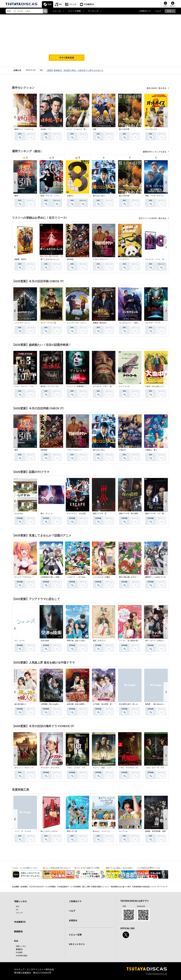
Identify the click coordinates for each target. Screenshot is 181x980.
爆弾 (16, 196)
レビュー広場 (75, 934)
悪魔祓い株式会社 (100, 323)
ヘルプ (158, 11)
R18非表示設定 (22, 955)
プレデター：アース (153, 323)
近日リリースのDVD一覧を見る (153, 218)
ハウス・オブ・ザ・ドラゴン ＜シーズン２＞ (163, 768)
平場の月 (122, 450)
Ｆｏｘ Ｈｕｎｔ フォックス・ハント (30, 386)
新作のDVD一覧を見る (157, 88)
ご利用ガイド (145, 11)
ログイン (173, 6)
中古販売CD (89, 4)
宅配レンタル (21, 946)
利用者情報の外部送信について (144, 887)
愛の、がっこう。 (47, 513)
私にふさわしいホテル (49, 831)
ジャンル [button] (57, 11)
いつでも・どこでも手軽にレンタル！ (25, 868)
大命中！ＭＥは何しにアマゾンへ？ (159, 386)
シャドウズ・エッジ (22, 323)
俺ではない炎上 (99, 196)
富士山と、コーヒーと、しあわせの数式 (108, 831)
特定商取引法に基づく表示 (121, 887)
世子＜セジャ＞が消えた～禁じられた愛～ (161, 641)
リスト (165, 6)
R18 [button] (169, 11)
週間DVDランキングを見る (155, 152)
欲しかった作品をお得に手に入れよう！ (57, 868)
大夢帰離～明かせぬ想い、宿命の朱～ (55, 704)
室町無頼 (70, 259)
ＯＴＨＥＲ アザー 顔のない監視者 (107, 386)
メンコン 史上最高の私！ (129, 641)
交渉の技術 (45, 641)
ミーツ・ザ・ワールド (23, 831)
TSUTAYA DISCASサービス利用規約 (42, 887)
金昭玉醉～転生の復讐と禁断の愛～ (80, 704)
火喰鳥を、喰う (151, 450)
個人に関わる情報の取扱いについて (96, 887)
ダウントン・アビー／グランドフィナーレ (31, 768)
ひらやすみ (19, 513)
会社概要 (15, 887)
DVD (50, 4)
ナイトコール (124, 386)
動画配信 (18, 931)
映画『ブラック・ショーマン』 (52, 196)
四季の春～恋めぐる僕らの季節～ (79, 641)
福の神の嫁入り (20, 704)
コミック (73, 4)
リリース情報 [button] (74, 11)
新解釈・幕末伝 (20, 259)
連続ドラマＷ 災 (100, 513)
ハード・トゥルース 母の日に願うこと (82, 129)
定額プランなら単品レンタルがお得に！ (120, 868)
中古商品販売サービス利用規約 (69, 887)
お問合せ (73, 920)
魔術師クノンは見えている (155, 577)
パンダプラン (124, 259)
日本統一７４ (46, 129)
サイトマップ (162, 887)
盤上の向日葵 (124, 129)
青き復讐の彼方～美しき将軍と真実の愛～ (135, 704)
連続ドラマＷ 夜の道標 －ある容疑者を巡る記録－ (139, 513)
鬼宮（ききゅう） (100, 641)
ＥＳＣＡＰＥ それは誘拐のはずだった (82, 513)
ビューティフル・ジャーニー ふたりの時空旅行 (85, 323)
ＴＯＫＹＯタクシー (101, 259)
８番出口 (70, 196)
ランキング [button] (93, 11)
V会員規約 (24, 887)
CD (60, 4)
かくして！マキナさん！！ (25, 577)
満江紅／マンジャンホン (50, 386)
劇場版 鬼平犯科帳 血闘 (155, 831)
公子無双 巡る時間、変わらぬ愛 (106, 704)
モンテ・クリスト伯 (48, 323)
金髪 (95, 129)
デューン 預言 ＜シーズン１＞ (106, 768)
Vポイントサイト (77, 944)
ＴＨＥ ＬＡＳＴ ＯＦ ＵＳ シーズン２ (84, 768)
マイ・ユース (20, 641)
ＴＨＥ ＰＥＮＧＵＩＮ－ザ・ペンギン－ (135, 768)
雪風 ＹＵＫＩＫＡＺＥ (155, 196)
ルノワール (123, 831)
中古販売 (19, 952)
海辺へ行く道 (72, 831)
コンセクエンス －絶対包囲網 (131, 323)
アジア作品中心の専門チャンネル (149, 868)
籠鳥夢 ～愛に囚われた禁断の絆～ (159, 704)
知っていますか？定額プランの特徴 (87, 868)
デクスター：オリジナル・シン (52, 768)
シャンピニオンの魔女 (101, 577)
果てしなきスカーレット (50, 259)
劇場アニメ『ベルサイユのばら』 (27, 129)
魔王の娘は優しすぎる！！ (129, 577)
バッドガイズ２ (151, 129)
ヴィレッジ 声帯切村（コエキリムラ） (82, 386)
